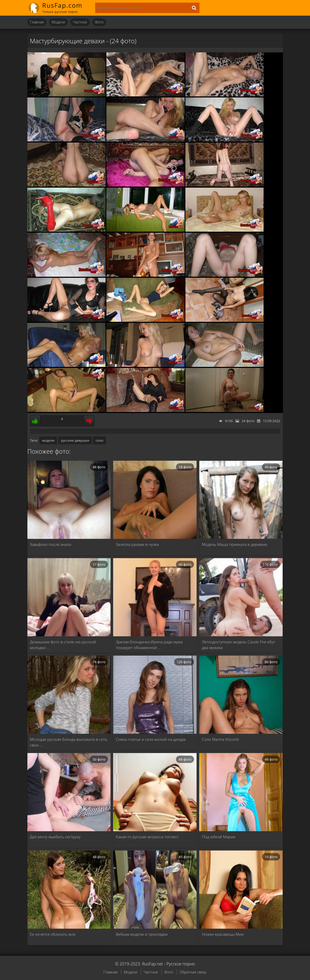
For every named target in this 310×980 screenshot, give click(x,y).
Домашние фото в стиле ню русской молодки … (63, 645)
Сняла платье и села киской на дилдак (151, 739)
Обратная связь (193, 972)
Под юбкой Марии (219, 837)
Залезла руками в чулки (137, 544)
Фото (99, 22)
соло (99, 440)
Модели (58, 22)
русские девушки (75, 440)
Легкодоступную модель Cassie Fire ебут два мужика (238, 645)
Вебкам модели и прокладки (142, 934)
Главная (37, 22)
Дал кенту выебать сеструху (55, 837)
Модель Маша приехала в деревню (235, 544)
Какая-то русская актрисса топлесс (147, 837)
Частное (80, 22)
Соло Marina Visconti (220, 739)
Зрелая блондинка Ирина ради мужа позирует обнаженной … (149, 645)
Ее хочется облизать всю (53, 934)
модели (48, 440)
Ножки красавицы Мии (223, 934)
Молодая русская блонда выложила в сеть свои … (69, 742)
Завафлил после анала (51, 544)
